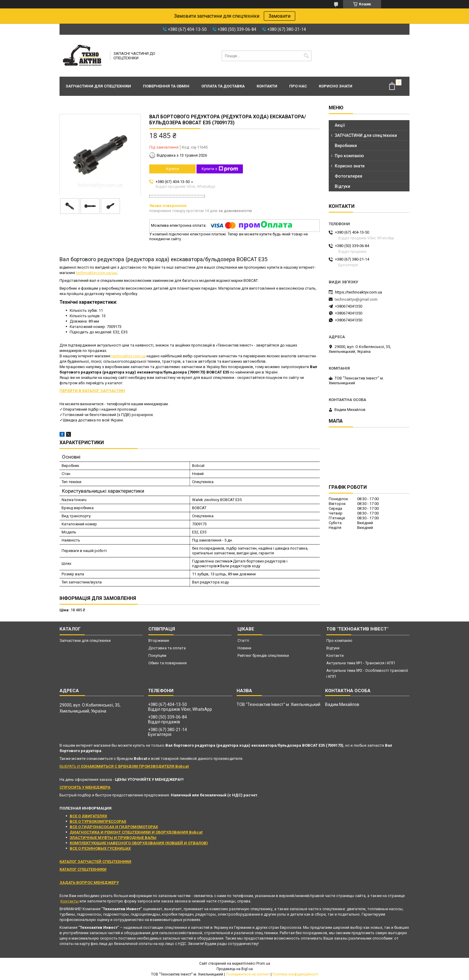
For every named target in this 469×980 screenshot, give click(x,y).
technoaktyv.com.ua (128, 356)
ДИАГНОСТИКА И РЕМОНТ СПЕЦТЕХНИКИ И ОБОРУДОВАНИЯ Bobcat (136, 832)
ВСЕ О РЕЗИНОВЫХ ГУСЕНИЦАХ (100, 848)
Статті (243, 641)
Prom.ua (263, 964)
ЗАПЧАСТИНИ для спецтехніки (366, 135)
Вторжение (159, 641)
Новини (244, 648)
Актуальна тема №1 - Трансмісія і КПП (361, 663)
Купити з (220, 169)
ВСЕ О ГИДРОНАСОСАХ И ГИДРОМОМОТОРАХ (114, 827)
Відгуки (342, 186)
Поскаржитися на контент (248, 974)
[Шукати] (306, 56)
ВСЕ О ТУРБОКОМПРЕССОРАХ (98, 821)
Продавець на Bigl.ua (235, 969)
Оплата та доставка (223, 86)
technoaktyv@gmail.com (356, 299)
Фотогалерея (348, 176)
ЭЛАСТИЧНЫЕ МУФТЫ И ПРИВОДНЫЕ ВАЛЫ (113, 838)
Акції (340, 125)
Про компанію (349, 156)
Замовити (280, 16)
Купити (173, 169)
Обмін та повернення (167, 663)
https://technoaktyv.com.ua (358, 292)
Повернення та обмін (166, 86)
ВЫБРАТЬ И (124, 766)
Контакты (70, 901)
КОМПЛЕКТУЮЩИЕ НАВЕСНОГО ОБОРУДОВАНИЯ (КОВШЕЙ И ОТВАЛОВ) (139, 843)
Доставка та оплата (167, 648)
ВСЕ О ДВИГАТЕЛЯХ (88, 816)
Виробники (346, 146)
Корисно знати (336, 86)
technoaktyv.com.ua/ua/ (97, 273)
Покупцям (157, 655)
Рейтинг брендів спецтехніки (263, 655)
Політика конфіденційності (295, 974)
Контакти (267, 86)
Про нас (298, 86)
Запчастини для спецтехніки (98, 86)
